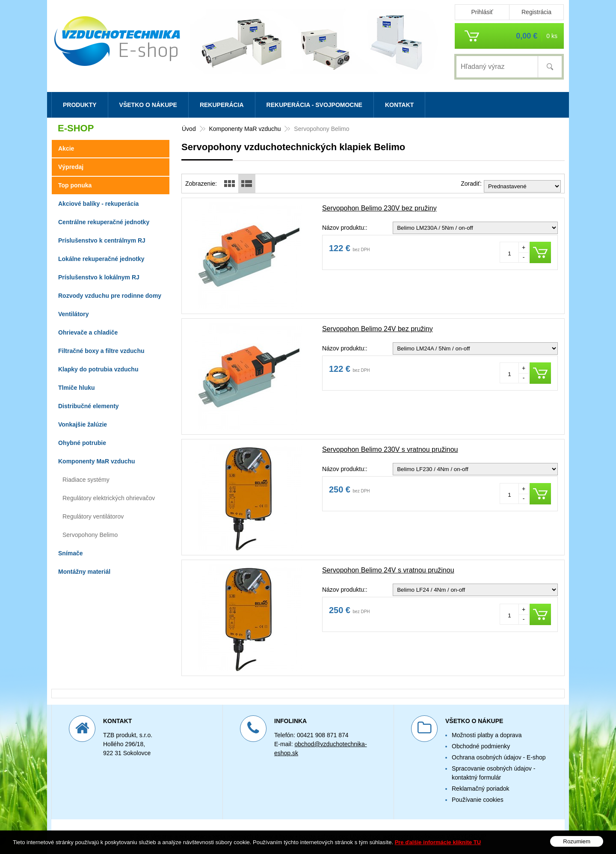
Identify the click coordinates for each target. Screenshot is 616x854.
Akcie (66, 148)
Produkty (80, 105)
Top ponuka (75, 185)
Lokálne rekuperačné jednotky (101, 259)
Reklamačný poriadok (481, 789)
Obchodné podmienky (481, 746)
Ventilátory (74, 314)
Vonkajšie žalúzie (83, 424)
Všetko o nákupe (148, 105)
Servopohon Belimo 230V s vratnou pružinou (390, 449)
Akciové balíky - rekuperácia (98, 204)
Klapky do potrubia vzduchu (98, 369)
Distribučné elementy (89, 406)
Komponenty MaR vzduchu (245, 129)
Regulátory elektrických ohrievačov (109, 498)
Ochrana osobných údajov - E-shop (499, 757)
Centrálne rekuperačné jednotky (104, 222)
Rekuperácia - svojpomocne (314, 105)
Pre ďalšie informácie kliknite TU (438, 842)
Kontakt (399, 105)
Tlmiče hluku (77, 388)
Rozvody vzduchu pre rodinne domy (110, 296)
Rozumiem (577, 841)
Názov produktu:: (345, 228)
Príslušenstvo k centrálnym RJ (102, 240)
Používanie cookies (478, 800)
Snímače (71, 553)
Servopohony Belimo (90, 535)
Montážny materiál (84, 572)
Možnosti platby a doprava (487, 735)
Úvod (189, 129)
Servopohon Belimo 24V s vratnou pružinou (388, 570)
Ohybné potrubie (82, 443)
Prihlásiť (482, 12)
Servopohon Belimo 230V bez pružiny (379, 208)
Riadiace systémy (86, 480)
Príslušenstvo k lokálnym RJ (99, 277)
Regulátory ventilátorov (93, 516)
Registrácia (536, 12)
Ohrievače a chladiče (88, 332)
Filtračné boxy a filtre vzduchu (101, 351)
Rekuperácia (222, 105)
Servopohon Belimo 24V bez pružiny (378, 329)
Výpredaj (71, 167)
